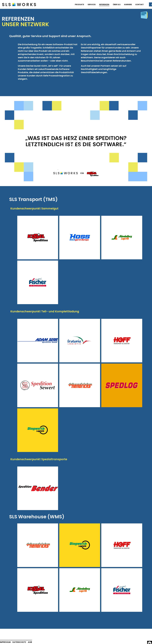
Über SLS (117, 4)
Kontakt (140, 4)
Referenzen (104, 4)
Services (92, 4)
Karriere (128, 4)
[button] (76, 141)
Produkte (79, 4)
